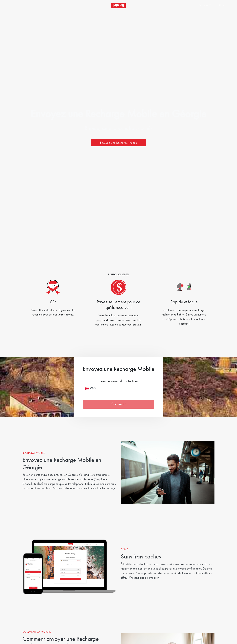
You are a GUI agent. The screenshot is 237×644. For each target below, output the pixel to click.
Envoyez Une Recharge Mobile (118, 143)
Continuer (118, 404)
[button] (205, 5)
